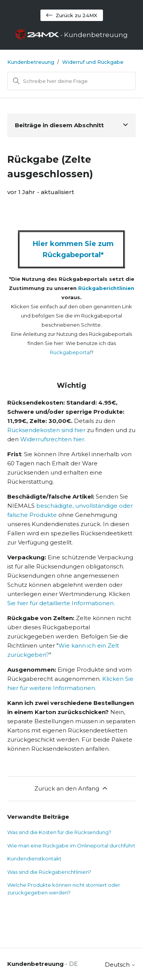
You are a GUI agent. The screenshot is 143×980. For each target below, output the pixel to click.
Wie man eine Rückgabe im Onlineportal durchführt (71, 846)
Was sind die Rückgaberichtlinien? (49, 872)
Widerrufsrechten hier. (53, 439)
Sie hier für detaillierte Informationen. (61, 603)
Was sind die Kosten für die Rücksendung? (59, 832)
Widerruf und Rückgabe (93, 62)
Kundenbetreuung (31, 62)
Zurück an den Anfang (71, 788)
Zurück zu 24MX (72, 15)
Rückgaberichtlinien (106, 288)
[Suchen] (72, 81)
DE (73, 964)
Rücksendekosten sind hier (46, 430)
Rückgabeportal (70, 352)
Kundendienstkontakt (34, 859)
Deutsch (120, 965)
